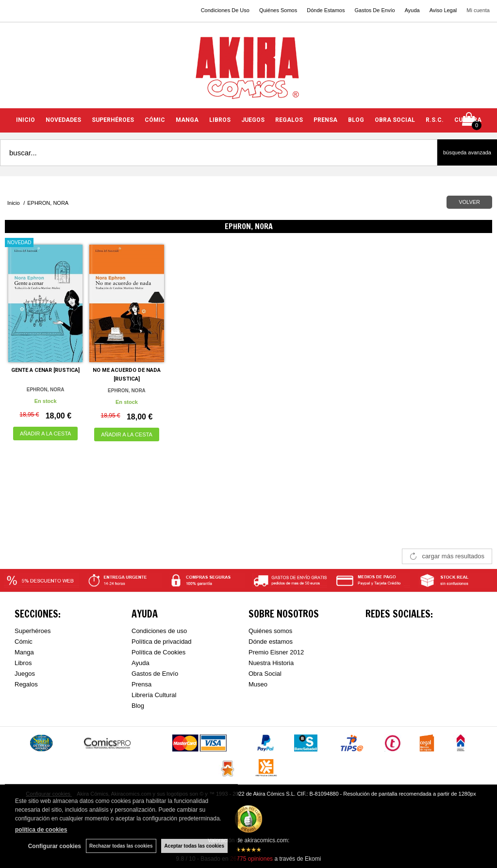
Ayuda (412, 10)
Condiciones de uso (159, 631)
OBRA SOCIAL (395, 120)
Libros (23, 663)
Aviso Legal (443, 10)
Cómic (24, 642)
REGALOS (289, 120)
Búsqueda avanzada (467, 152)
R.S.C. (435, 120)
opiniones (251, 859)
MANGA (187, 120)
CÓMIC (155, 120)
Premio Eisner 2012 (276, 652)
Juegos (25, 674)
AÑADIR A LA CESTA (46, 434)
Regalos (26, 684)
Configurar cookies (55, 846)
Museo (258, 684)
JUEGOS (253, 120)
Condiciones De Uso (225, 10)
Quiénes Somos (278, 10)
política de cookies (41, 830)
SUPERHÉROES (113, 120)
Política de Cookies (158, 652)
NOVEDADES (63, 120)
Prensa (141, 684)
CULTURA (468, 120)
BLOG (356, 120)
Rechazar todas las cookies (121, 846)
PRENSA (325, 120)
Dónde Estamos (326, 10)
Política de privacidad (162, 642)
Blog (138, 706)
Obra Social (265, 674)
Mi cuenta (478, 10)
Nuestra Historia (271, 663)
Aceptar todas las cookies (194, 846)
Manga (24, 652)
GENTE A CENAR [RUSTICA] (45, 370)
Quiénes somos (270, 631)
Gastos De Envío (374, 10)
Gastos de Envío (155, 674)
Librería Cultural (154, 695)
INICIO (25, 120)
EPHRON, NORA (46, 390)
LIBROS (220, 120)
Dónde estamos (271, 642)
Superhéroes (33, 631)
